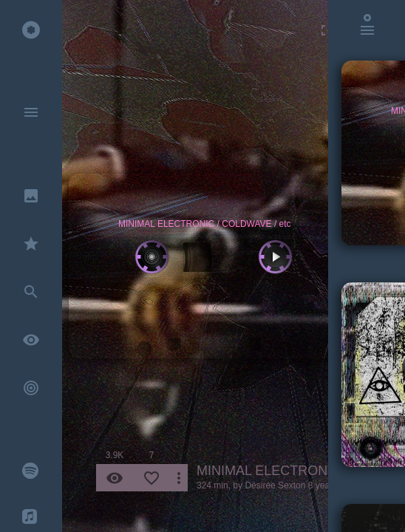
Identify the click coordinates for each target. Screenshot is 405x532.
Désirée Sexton (275, 485)
